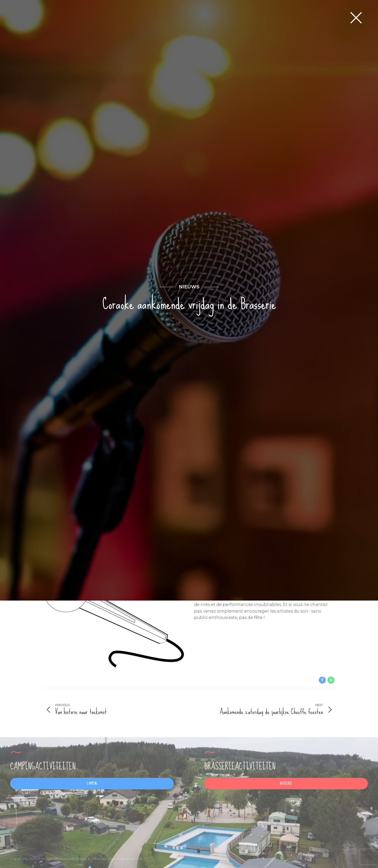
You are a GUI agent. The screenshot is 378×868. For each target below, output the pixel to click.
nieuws (189, 384)
